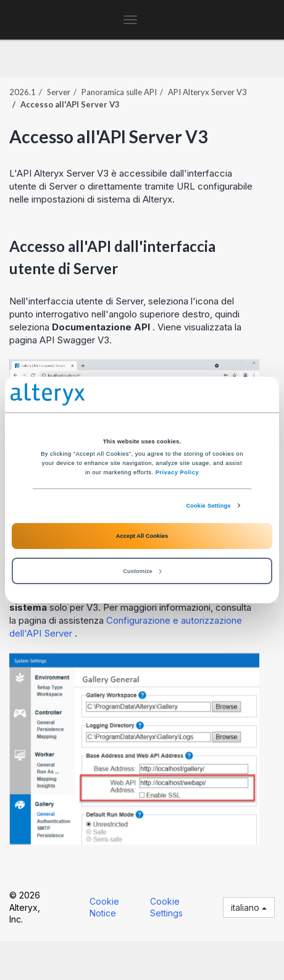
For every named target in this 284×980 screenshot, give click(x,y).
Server (59, 92)
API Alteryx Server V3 (207, 92)
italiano (249, 907)
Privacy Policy (177, 472)
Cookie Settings (208, 506)
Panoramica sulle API (119, 92)
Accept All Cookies (142, 536)
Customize (142, 571)
